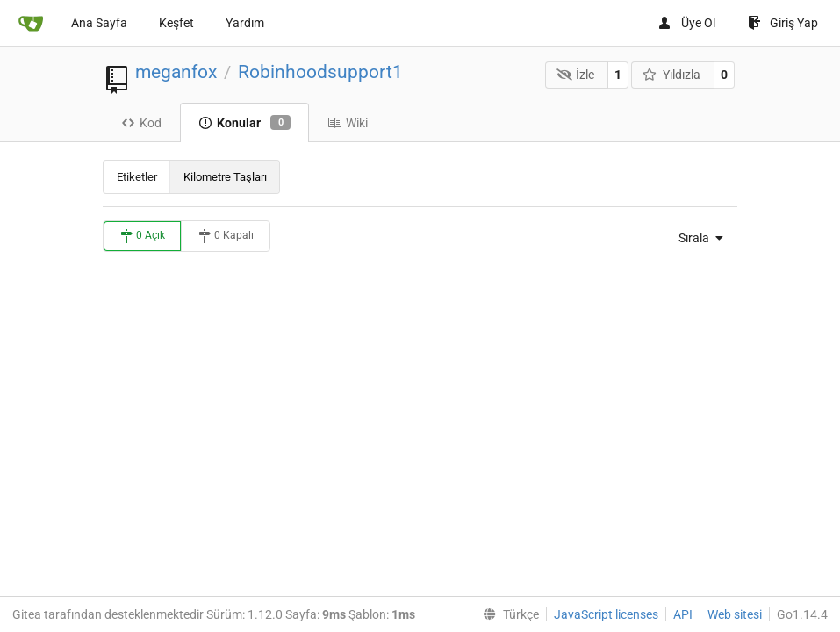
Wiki (348, 123)
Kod (141, 123)
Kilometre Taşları (225, 177)
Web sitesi (735, 614)
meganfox (176, 72)
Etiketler (137, 177)
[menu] (696, 238)
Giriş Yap (783, 23)
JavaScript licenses (606, 614)
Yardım (245, 23)
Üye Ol (686, 23)
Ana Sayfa (99, 23)
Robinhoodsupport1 (320, 72)
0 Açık (142, 236)
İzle (576, 75)
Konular (244, 123)
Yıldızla (671, 75)
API (683, 614)
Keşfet (176, 23)
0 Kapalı (226, 236)
